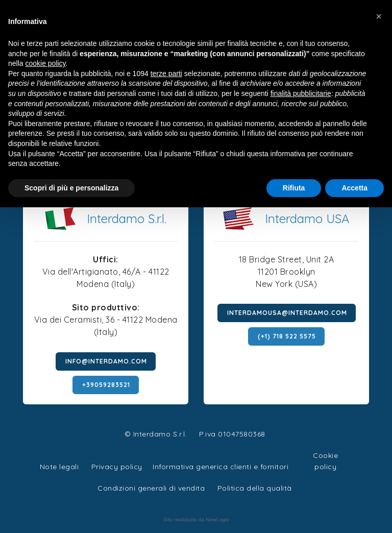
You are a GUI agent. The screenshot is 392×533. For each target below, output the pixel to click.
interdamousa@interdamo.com (287, 313)
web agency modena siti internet (196, 520)
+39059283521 (106, 385)
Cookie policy (325, 454)
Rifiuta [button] (294, 188)
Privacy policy (117, 465)
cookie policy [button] (45, 63)
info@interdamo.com (106, 361)
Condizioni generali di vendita (151, 488)
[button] (379, 16)
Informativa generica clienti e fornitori (220, 467)
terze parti (166, 74)
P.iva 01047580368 (232, 434)
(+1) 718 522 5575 (287, 336)
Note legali (59, 467)
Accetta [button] (354, 188)
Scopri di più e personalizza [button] (71, 188)
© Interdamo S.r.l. (156, 434)
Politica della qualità (255, 488)
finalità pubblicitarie (301, 93)
